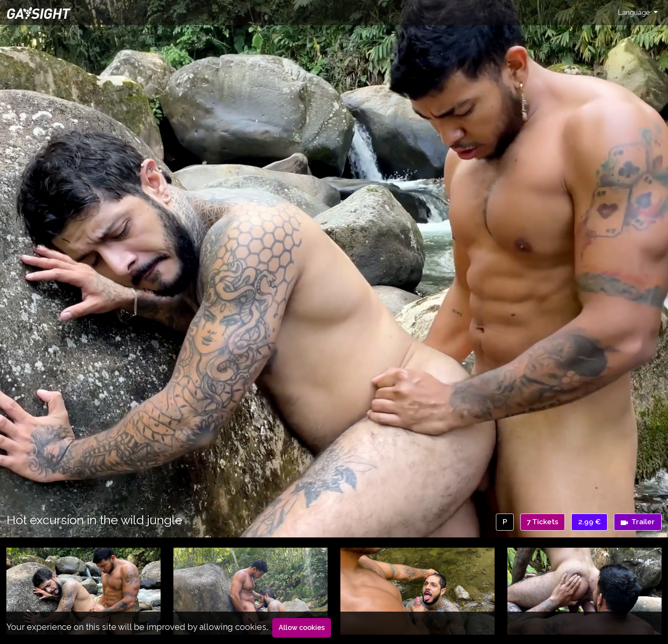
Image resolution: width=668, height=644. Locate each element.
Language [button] (635, 12)
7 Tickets (543, 522)
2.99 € (589, 522)
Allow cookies (302, 628)
